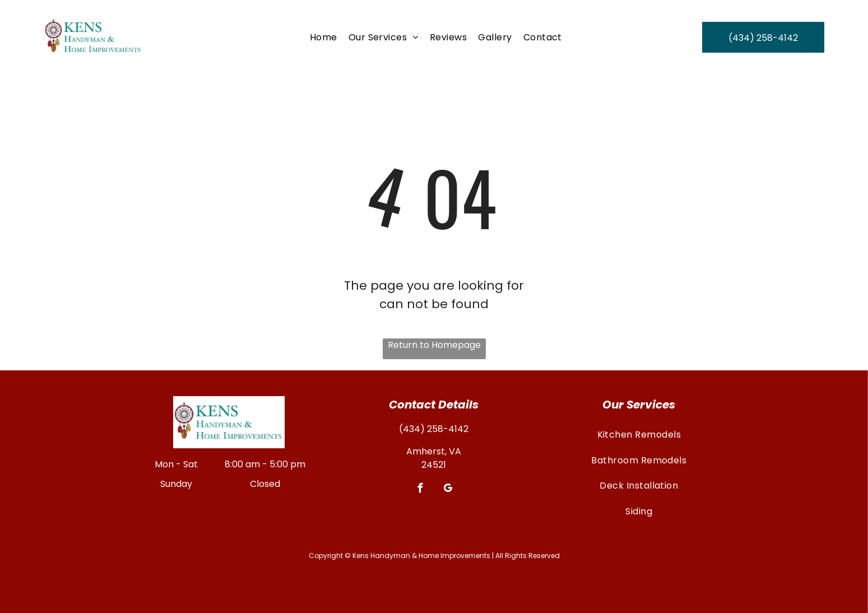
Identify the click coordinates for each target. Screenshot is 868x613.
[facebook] (420, 490)
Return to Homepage (434, 345)
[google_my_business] (447, 490)
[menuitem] (324, 37)
